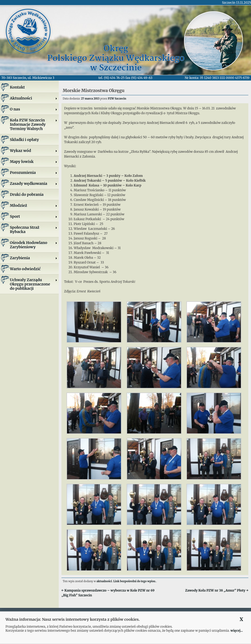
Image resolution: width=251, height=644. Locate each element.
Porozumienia (34, 173)
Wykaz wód (34, 151)
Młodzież (34, 205)
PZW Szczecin (117, 99)
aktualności (104, 581)
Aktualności (34, 98)
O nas (34, 109)
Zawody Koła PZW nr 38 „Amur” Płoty (217, 590)
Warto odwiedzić (25, 269)
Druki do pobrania (27, 195)
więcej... (237, 630)
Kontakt (17, 87)
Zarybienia (34, 258)
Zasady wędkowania (34, 184)
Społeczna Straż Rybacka (34, 230)
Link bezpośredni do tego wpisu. (135, 581)
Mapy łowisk (34, 162)
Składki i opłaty (24, 140)
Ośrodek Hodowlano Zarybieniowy (34, 245)
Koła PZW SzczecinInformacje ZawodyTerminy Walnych (34, 124)
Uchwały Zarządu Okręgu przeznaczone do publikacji (34, 284)
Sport (34, 216)
